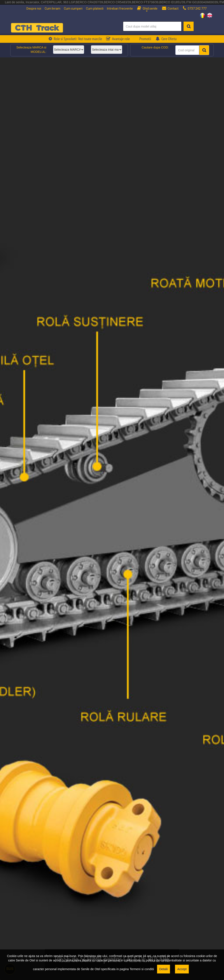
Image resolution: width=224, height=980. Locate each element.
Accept (182, 969)
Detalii (164, 969)
